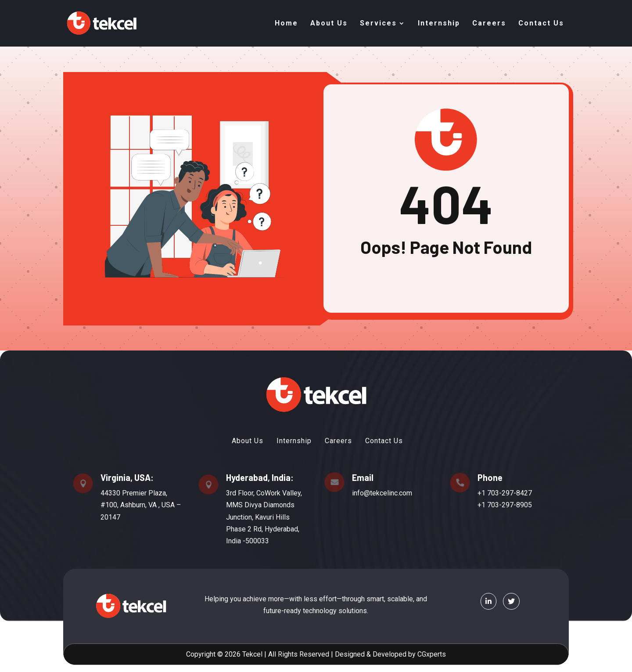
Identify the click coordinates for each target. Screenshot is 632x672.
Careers (489, 23)
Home (286, 23)
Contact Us (541, 23)
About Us (329, 23)
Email (360, 481)
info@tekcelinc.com (376, 493)
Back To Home (446, 277)
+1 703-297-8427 (488, 494)
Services (378, 23)
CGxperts (422, 654)
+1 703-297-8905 (488, 505)
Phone (475, 480)
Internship (439, 23)
